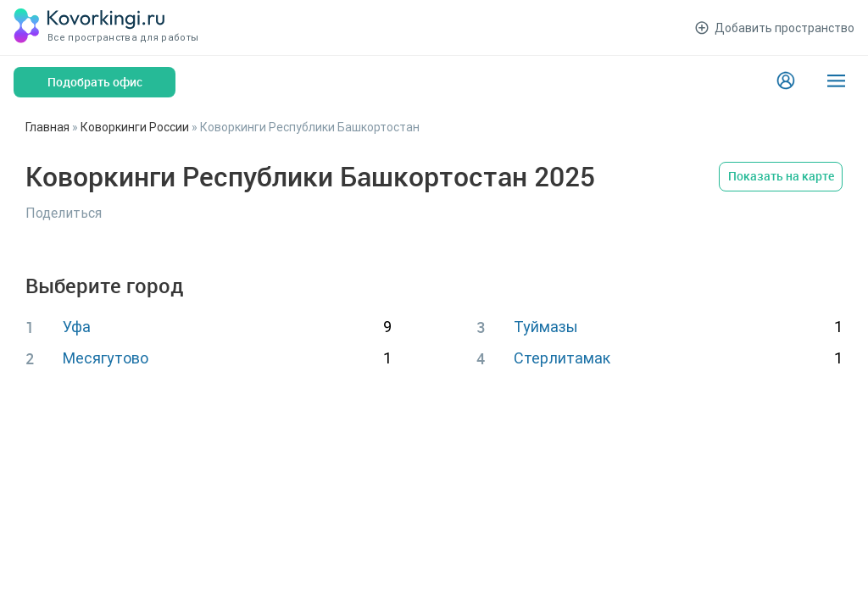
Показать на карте (781, 176)
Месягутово (106, 358)
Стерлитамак (562, 358)
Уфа (77, 327)
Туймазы (546, 327)
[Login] (786, 82)
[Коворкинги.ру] (90, 28)
